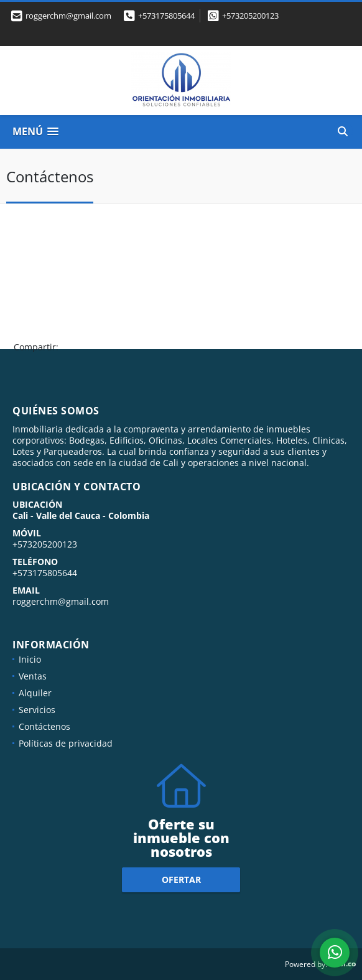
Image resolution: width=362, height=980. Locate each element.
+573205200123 (250, 16)
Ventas (33, 676)
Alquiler (35, 693)
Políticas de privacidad (66, 743)
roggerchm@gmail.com (61, 601)
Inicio (30, 659)
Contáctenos (44, 726)
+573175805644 (166, 16)
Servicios (37, 710)
